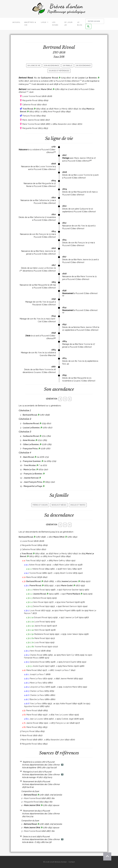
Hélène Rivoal (38, 569)
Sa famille (67, 65)
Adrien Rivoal (35, 565)
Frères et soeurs (40, 505)
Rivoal (68, 47)
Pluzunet (60, 81)
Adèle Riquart (66, 704)
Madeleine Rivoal (42, 634)
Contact (72, 862)
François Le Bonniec (33, 474)
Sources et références (59, 71)
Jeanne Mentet (67, 679)
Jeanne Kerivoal (31, 478)
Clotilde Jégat (67, 719)
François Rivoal (29, 116)
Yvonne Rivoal (35, 573)
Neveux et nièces (59, 505)
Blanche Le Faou (37, 699)
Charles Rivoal (36, 655)
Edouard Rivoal (41, 617)
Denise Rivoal (39, 606)
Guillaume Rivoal (49, 78)
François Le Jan (62, 723)
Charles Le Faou (37, 691)
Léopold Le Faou (37, 687)
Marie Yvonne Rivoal (31, 124)
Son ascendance (51, 65)
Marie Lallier (64, 565)
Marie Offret (47, 89)
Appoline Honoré (32, 706)
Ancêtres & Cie (30, 24)
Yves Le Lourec (62, 715)
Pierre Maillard (73, 594)
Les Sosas (55, 24)
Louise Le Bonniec (87, 78)
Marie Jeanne (45, 251)
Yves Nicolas (30, 465)
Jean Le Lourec (36, 719)
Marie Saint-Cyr (68, 655)
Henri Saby (67, 569)
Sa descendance (83, 65)
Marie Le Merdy (61, 109)
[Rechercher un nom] (95, 21)
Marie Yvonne (86, 276)
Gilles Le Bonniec (31, 444)
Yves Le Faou (36, 704)
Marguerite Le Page (33, 486)
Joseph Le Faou (62, 670)
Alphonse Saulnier (71, 590)
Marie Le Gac (30, 470)
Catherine (43, 200)
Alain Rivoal (28, 457)
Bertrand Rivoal (30, 415)
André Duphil (39, 666)
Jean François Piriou (33, 482)
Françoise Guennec (32, 461)
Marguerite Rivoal (30, 100)
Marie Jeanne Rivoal (31, 120)
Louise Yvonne (46, 166)
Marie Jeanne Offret (83, 158)
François (42, 234)
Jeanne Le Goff (72, 617)
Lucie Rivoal (40, 622)
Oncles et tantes (78, 505)
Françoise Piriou (30, 449)
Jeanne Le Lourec (69, 581)
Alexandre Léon (65, 124)
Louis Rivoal (35, 610)
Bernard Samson (70, 606)
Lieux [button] (44, 22)
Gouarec (37, 372)
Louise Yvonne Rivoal (32, 96)
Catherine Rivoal (29, 105)
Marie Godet (67, 586)
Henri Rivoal (38, 602)
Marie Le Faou (36, 683)
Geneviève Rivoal (37, 662)
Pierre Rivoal (35, 586)
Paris (64, 364)
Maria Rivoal (32, 670)
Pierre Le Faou (36, 679)
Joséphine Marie (70, 687)
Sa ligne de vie (34, 65)
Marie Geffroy (59, 561)
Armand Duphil (70, 662)
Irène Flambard (68, 602)
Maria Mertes (68, 666)
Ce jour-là (69, 24)
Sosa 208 (59, 57)
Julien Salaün (72, 634)
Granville (43, 355)
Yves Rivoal (28, 109)
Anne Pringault (54, 112)
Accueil (17, 22)
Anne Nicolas (29, 440)
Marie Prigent (65, 610)
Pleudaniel (37, 305)
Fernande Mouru (31, 658)
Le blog (80, 24)
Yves (83, 226)
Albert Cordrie (66, 573)
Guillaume (84, 209)
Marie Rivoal (31, 577)
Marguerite (46, 183)
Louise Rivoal (27, 541)
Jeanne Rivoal (40, 594)
